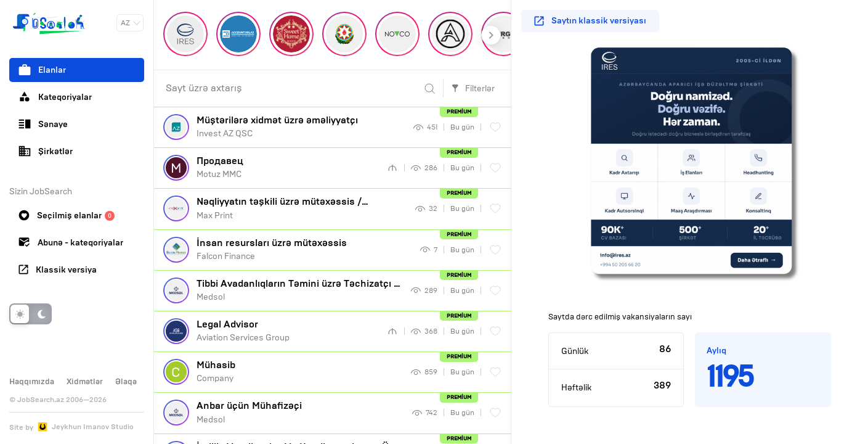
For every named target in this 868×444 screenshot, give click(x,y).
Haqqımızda (32, 382)
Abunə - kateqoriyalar (71, 243)
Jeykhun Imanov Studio (93, 427)
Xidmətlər (85, 382)
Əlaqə (126, 382)
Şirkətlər (46, 151)
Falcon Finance (304, 249)
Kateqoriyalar (55, 97)
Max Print (301, 212)
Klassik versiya (58, 270)
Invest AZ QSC (300, 126)
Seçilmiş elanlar (67, 215)
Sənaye (43, 124)
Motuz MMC (287, 167)
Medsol (299, 290)
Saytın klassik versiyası (590, 21)
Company (299, 371)
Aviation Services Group (287, 331)
